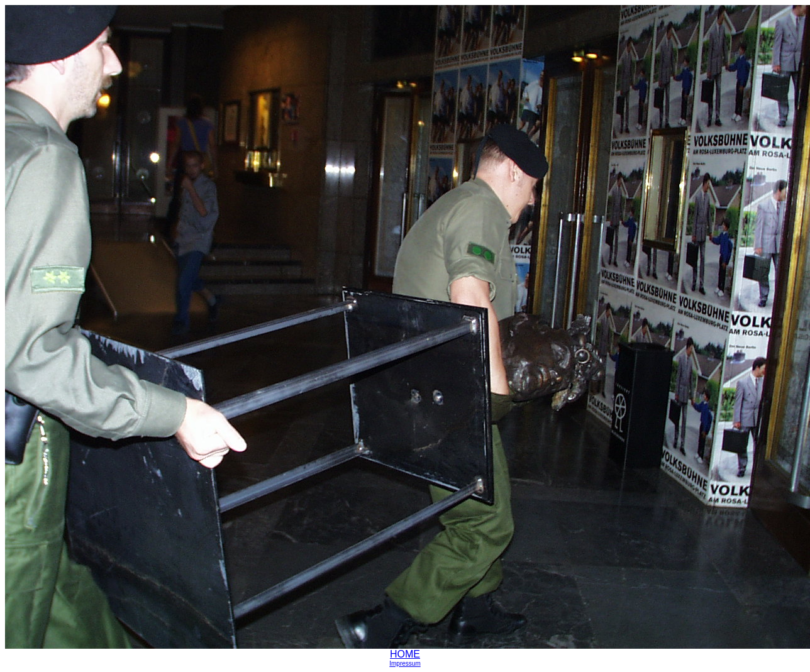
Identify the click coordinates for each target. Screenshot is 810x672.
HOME (405, 654)
